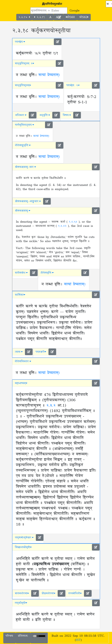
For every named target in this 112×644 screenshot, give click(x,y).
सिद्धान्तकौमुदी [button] (23, 547)
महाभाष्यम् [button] (21, 383)
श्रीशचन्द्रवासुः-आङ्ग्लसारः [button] (28, 201)
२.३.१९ (40, 17)
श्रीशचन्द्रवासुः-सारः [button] (25, 167)
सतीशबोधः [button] (21, 273)
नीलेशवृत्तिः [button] (47, 273)
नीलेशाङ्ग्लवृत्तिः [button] (23, 145)
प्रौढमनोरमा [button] (49, 593)
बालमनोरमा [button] (22, 593)
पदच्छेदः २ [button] (73, 85)
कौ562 (84, 17)
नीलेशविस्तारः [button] (23, 361)
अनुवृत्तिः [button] (45, 115)
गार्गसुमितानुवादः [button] (24, 125)
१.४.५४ (74, 222)
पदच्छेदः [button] (20, 42)
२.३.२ (52, 406)
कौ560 (70, 17)
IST (78, 640)
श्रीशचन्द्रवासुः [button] (23, 211)
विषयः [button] (67, 115)
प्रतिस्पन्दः (23, 636)
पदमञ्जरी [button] (41, 352)
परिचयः (10, 636)
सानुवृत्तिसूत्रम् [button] (23, 85)
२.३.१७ (24, 17)
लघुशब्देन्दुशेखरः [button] (24, 538)
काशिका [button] (20, 295)
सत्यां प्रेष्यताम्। (49, 75)
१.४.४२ (63, 226)
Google (75, 11)
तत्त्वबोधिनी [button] (75, 593)
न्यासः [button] (19, 352)
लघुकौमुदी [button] (21, 603)
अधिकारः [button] (21, 115)
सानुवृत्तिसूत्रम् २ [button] (24, 63)
